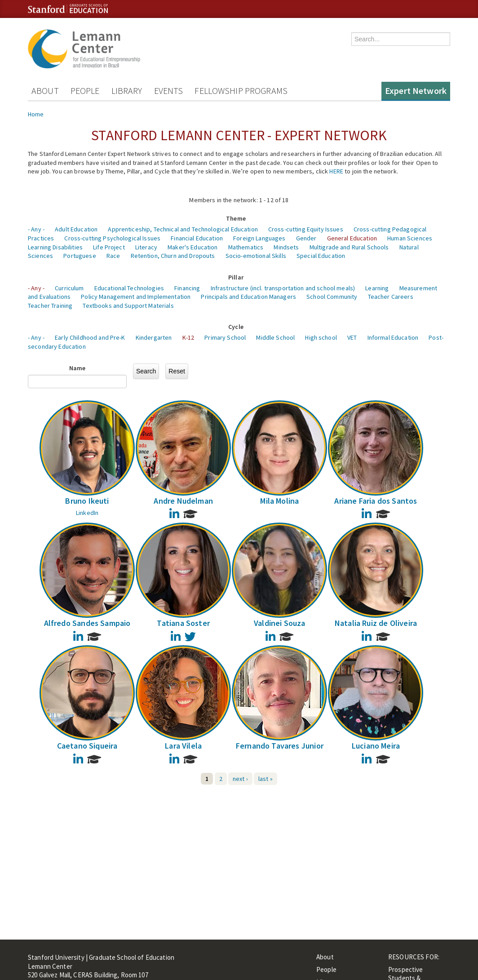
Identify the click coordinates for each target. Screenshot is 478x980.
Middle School (275, 337)
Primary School (225, 337)
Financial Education (197, 238)
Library (127, 91)
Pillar (236, 277)
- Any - (36, 229)
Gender (306, 238)
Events (169, 91)
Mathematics (246, 247)
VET (352, 337)
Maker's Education (193, 247)
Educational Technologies (129, 288)
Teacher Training (50, 306)
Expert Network (416, 91)
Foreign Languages (259, 238)
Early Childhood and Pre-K (90, 337)
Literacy (146, 247)
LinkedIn (87, 513)
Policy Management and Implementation (136, 297)
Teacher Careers (391, 297)
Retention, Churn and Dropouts (173, 256)
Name (77, 368)
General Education (352, 238)
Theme (236, 218)
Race (113, 256)
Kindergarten (154, 337)
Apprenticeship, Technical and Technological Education (183, 229)
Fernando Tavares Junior (280, 746)
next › (240, 779)
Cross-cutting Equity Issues (306, 229)
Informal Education (393, 337)
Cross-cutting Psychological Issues (112, 238)
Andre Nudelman (183, 501)
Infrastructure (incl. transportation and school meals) (283, 288)
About (45, 91)
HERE (336, 171)
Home (36, 114)
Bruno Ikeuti (87, 501)
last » (266, 779)
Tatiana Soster (183, 623)
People (85, 91)
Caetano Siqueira (87, 746)
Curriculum (69, 288)
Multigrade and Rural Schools (349, 247)
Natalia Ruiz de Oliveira (376, 623)
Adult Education (76, 229)
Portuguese (80, 256)
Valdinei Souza (280, 623)
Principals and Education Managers (248, 297)
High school (321, 337)
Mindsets (286, 247)
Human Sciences (410, 238)
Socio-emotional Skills (256, 256)
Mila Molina (279, 501)
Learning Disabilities (55, 247)
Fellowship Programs (241, 91)
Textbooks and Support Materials (128, 306)
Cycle (236, 327)
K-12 (188, 337)
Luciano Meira (376, 746)
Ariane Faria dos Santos (376, 501)
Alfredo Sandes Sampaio (87, 623)
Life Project (109, 247)
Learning (377, 288)
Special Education (321, 256)
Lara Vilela (183, 746)
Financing (187, 288)
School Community (332, 297)
